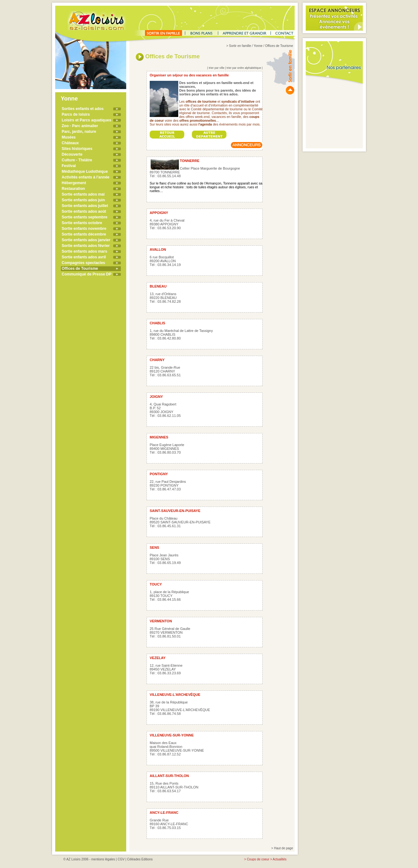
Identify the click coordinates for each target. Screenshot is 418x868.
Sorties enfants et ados (83, 109)
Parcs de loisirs (76, 114)
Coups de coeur (258, 859)
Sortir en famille (240, 46)
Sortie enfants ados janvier (86, 240)
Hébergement (74, 183)
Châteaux (70, 143)
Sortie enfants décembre (84, 234)
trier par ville (216, 68)
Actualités (280, 859)
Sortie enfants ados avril (84, 257)
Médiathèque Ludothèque (85, 172)
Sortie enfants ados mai (83, 194)
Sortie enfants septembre (85, 217)
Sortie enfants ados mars (85, 251)
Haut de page (284, 848)
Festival (69, 166)
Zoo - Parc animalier (80, 126)
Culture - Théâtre (77, 160)
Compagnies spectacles (84, 263)
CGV (121, 859)
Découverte (72, 154)
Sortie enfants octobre (82, 223)
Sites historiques (77, 149)
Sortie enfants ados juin (83, 200)
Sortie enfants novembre (84, 229)
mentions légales (103, 859)
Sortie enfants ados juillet (85, 206)
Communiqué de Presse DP (87, 274)
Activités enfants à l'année (86, 177)
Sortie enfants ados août (84, 211)
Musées (69, 137)
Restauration (73, 189)
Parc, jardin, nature (79, 132)
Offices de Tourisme (80, 269)
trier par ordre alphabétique (244, 68)
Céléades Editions (140, 859)
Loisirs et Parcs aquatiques (87, 120)
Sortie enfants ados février (86, 246)
